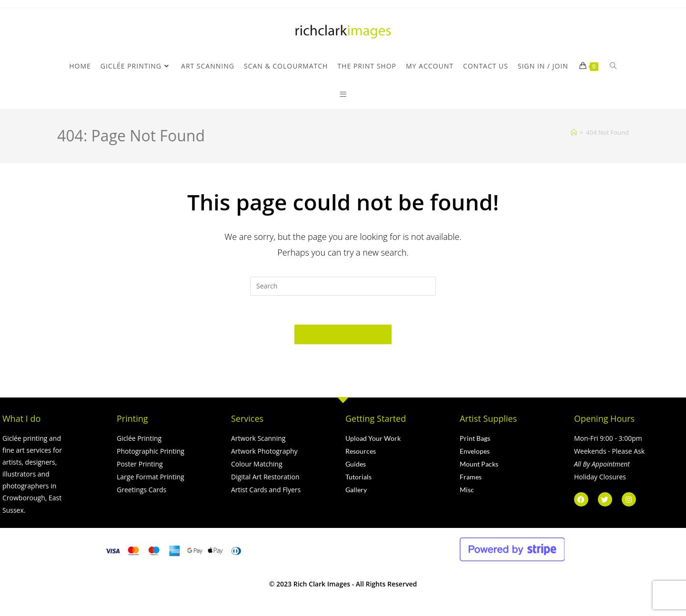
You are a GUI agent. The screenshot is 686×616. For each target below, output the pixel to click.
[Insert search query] (343, 286)
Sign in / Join (543, 66)
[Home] (574, 132)
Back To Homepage (343, 334)
